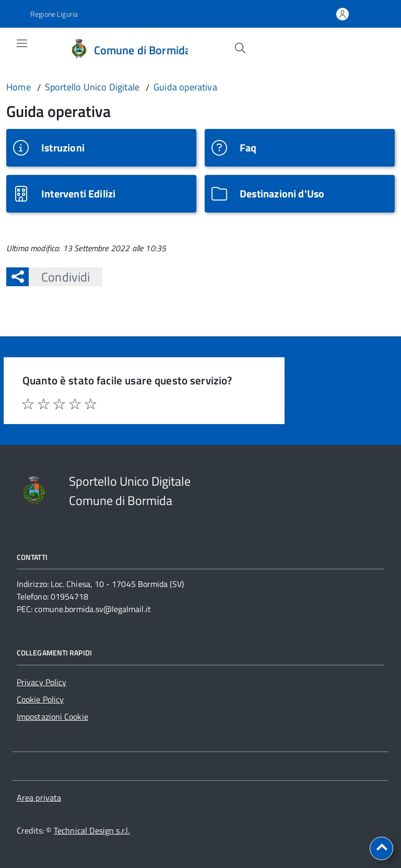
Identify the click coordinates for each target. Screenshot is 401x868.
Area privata (39, 797)
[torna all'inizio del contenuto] (381, 848)
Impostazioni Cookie (52, 717)
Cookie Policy (40, 699)
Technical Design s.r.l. (92, 830)
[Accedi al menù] (14, 49)
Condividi (59, 277)
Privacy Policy (42, 682)
